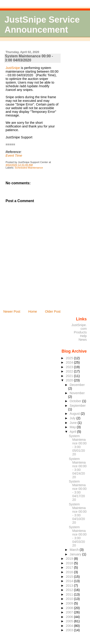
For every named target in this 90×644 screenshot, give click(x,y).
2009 (70, 603)
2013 (70, 586)
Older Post (53, 311)
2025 (70, 358)
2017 (70, 567)
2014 (70, 581)
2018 (70, 563)
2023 (70, 367)
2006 (70, 617)
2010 (70, 599)
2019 (70, 559)
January (76, 554)
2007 (70, 612)
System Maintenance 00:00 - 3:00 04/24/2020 (78, 468)
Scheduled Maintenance (29, 168)
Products (80, 332)
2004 (70, 626)
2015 (70, 577)
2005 (70, 621)
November (77, 393)
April (73, 432)
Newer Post (12, 311)
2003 (70, 630)
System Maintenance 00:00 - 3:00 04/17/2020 (78, 491)
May (73, 427)
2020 (70, 380)
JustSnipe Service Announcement (42, 25)
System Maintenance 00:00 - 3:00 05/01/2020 (78, 445)
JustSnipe (13, 68)
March (75, 550)
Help (83, 336)
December (77, 385)
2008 (70, 608)
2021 (70, 376)
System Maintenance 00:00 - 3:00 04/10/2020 (78, 513)
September (78, 406)
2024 (70, 362)
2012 (70, 590)
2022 (70, 371)
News (83, 340)
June (74, 423)
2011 (70, 594)
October (76, 401)
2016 (70, 572)
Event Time (14, 156)
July (73, 418)
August (75, 414)
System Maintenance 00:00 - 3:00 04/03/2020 (29, 58)
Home (33, 311)
